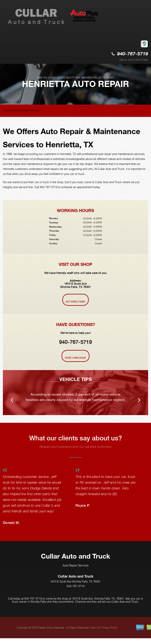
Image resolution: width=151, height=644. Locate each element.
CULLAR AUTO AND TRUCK (21, 110)
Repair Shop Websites (52, 627)
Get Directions (75, 302)
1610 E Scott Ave (69, 78)
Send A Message (75, 358)
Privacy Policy (109, 627)
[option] (75, 393)
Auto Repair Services (76, 565)
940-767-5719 (133, 54)
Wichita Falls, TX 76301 (98, 78)
